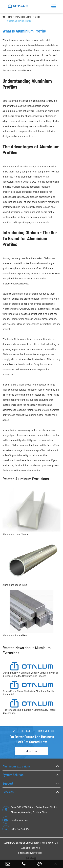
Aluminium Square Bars (15, 635)
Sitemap (23, 853)
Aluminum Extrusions (17, 766)
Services (8, 792)
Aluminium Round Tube (15, 585)
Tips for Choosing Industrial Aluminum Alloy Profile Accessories (29, 711)
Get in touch (32, 751)
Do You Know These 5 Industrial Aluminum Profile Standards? (28, 693)
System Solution (13, 775)
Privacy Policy (35, 853)
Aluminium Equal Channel (16, 534)
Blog (37, 17)
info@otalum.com (15, 820)
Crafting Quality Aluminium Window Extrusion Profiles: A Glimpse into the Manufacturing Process (31, 674)
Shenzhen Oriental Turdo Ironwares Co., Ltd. (37, 843)
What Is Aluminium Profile (19, 21)
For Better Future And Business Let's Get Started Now (32, 739)
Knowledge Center (23, 17)
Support (8, 783)
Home (9, 17)
